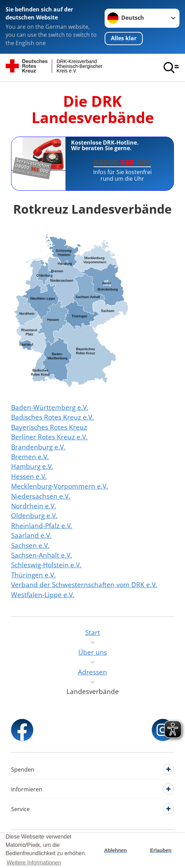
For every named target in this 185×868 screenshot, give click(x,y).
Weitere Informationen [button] (34, 863)
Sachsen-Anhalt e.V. (42, 555)
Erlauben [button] (161, 850)
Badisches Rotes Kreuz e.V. (52, 417)
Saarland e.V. (31, 535)
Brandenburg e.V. (38, 447)
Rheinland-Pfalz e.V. (42, 526)
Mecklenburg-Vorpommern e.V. (60, 486)
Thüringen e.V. (33, 575)
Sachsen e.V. (30, 545)
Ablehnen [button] (116, 850)
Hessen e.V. (29, 476)
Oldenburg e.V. (34, 516)
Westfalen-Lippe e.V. (43, 595)
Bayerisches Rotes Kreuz (49, 427)
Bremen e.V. (30, 457)
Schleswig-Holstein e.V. (46, 565)
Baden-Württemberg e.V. (50, 407)
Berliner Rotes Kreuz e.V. (49, 437)
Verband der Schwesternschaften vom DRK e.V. (84, 585)
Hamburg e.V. (32, 466)
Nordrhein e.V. (34, 506)
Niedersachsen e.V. (41, 496)
